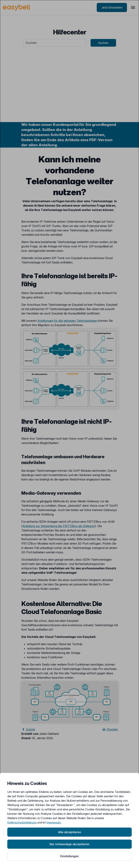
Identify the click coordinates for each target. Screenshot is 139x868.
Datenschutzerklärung (22, 822)
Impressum (54, 822)
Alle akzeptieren (69, 832)
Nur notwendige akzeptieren (69, 844)
